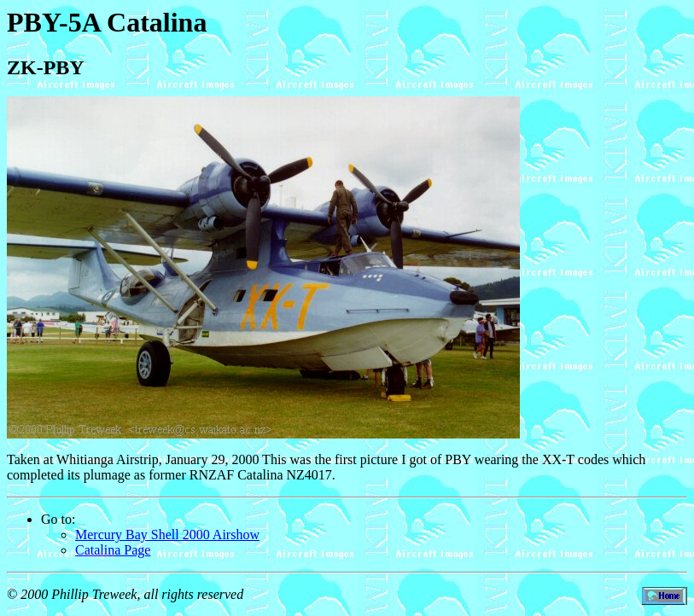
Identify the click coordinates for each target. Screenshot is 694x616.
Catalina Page (113, 550)
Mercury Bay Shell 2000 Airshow (167, 535)
